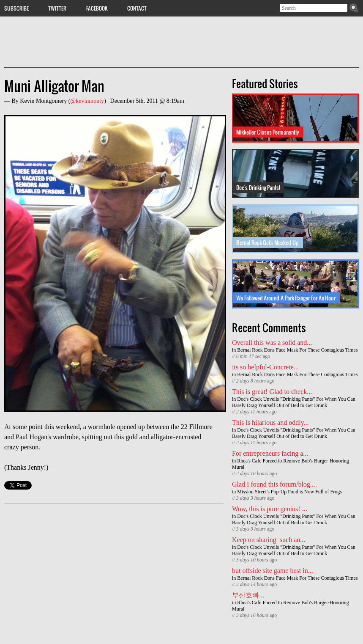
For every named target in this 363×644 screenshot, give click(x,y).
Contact (137, 8)
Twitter (57, 8)
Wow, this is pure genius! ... (270, 509)
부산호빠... (248, 595)
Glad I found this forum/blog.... (274, 484)
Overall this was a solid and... (272, 343)
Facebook (97, 8)
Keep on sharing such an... (269, 540)
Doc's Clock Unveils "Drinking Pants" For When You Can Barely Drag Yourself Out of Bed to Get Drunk (294, 402)
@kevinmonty (87, 101)
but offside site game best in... (273, 571)
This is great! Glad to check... (272, 392)
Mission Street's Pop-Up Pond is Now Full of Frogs (289, 492)
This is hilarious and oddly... (270, 422)
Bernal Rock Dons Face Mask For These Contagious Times (297, 350)
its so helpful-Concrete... (265, 367)
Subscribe (16, 8)
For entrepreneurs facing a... (270, 453)
